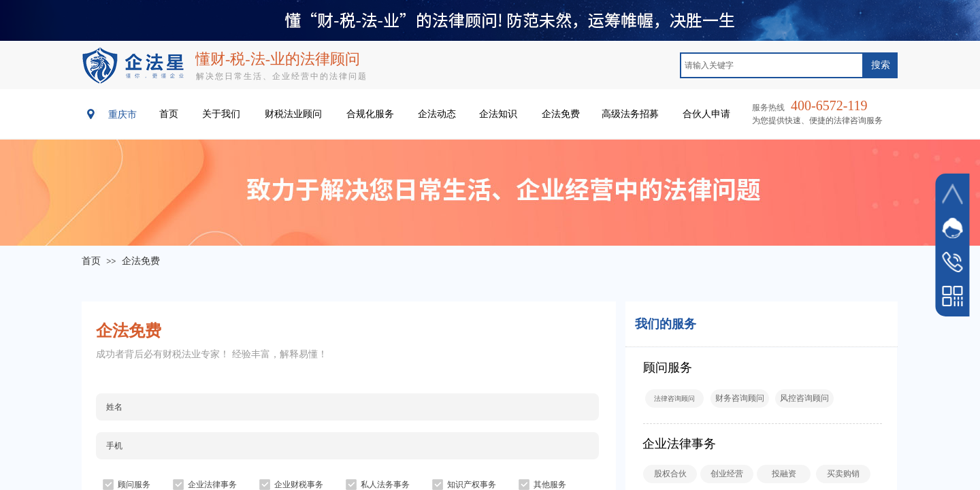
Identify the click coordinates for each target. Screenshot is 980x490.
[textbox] (772, 65)
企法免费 (141, 261)
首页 (91, 261)
